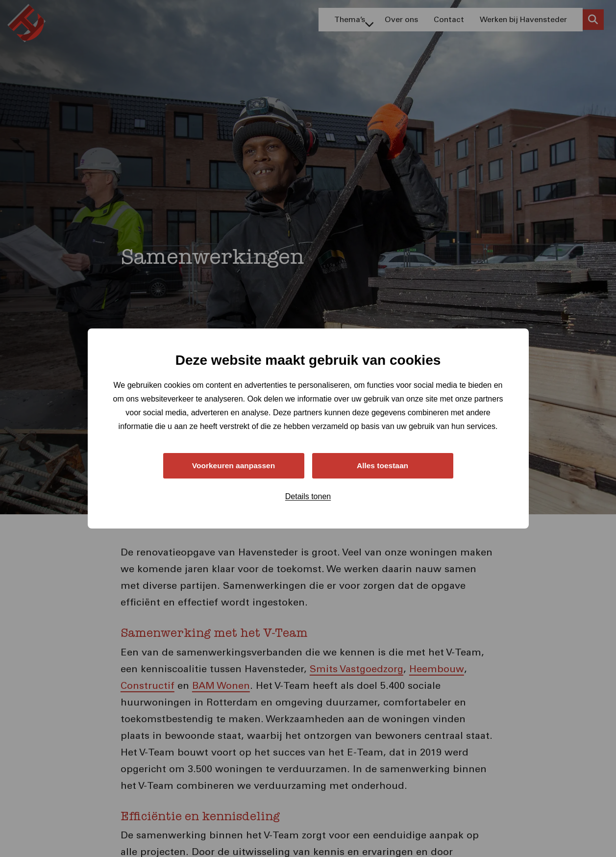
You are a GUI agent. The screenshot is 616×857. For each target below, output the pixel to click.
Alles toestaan (382, 466)
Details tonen (308, 497)
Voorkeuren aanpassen (234, 466)
